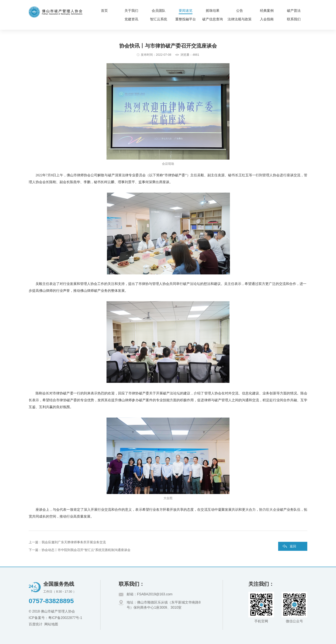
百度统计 (36, 624)
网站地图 (51, 624)
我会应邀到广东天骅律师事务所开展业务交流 (74, 542)
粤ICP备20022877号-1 (65, 618)
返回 (293, 546)
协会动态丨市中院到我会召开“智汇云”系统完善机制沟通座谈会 (86, 550)
